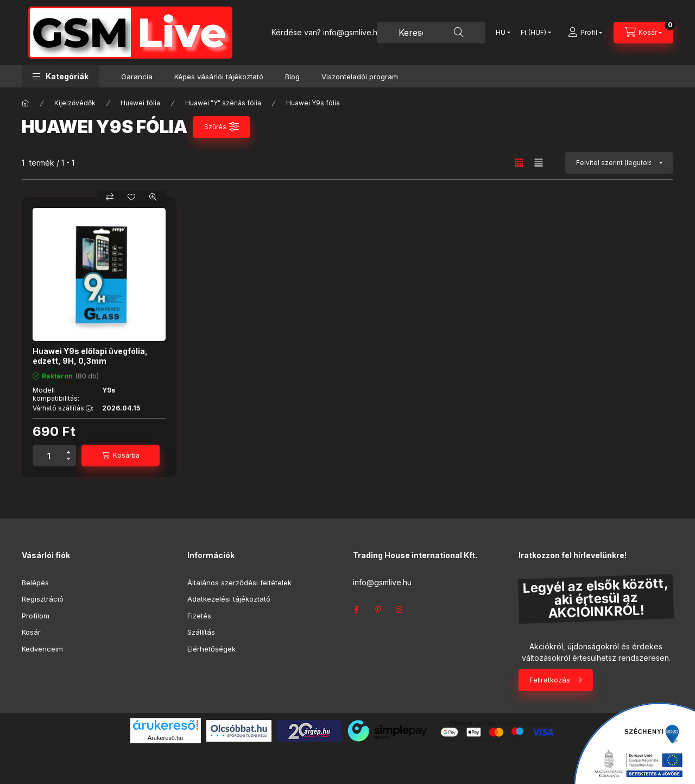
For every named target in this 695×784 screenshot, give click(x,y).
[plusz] (68, 452)
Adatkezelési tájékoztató (229, 599)
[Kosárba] (121, 456)
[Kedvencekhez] (131, 197)
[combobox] (431, 33)
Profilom (36, 616)
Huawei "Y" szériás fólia (223, 103)
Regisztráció (43, 599)
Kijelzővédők (75, 103)
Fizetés (199, 616)
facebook (356, 610)
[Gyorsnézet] (153, 197)
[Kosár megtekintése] (643, 33)
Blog (292, 77)
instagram (400, 610)
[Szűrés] (222, 127)
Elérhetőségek (211, 649)
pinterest (378, 610)
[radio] (539, 163)
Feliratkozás (550, 680)
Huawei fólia (140, 103)
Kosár (31, 632)
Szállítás (201, 632)
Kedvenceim (42, 649)
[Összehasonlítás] (110, 197)
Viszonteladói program (360, 77)
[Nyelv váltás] (501, 33)
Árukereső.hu (165, 738)
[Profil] (585, 33)
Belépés (35, 583)
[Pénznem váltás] (533, 33)
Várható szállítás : (63, 408)
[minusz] (68, 459)
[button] (61, 76)
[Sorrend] (619, 163)
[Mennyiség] (49, 456)
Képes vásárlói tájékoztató (219, 77)
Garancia (137, 77)
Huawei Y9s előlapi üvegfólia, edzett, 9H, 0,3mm (90, 356)
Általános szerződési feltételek (239, 583)
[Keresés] (459, 33)
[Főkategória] (26, 103)
